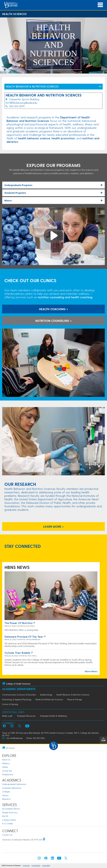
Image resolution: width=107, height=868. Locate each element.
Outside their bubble (17, 653)
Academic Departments (19, 689)
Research (6, 799)
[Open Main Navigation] (100, 5)
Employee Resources (26, 716)
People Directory (10, 812)
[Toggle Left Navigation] (100, 87)
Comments (26, 866)
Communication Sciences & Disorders (19, 695)
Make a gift (7, 716)
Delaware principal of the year (24, 637)
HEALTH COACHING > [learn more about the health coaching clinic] (54, 309)
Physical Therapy (75, 699)
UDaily (5, 767)
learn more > (53, 526)
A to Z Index (8, 823)
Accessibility (46, 866)
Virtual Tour (7, 771)
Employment (8, 774)
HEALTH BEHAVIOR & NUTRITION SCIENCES (32, 86)
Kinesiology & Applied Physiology (17, 699)
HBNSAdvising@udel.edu (23, 103)
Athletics (6, 763)
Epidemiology (46, 695)
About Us (6, 760)
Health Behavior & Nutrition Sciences (73, 695)
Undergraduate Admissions (14, 784)
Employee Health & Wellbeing (53, 716)
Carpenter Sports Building (22, 99)
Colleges (6, 792)
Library (5, 795)
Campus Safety (9, 820)
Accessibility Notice (11, 809)
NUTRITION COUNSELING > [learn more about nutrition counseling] (54, 321)
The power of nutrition (18, 623)
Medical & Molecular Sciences (49, 699)
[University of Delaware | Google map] (44, 840)
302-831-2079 (17, 106)
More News (91, 671)
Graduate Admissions (12, 788)
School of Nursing (10, 704)
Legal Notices (36, 866)
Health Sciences (14, 14)
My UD (5, 816)
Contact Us (7, 835)
